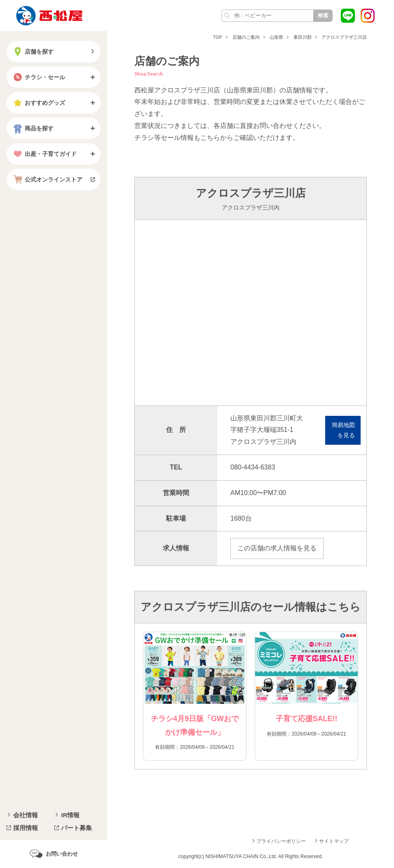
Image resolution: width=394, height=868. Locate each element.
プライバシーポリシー (281, 841)
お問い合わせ (62, 854)
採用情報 (26, 828)
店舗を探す (33, 52)
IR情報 (70, 815)
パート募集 (76, 828)
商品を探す (33, 128)
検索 (323, 15)
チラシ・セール (38, 77)
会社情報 (26, 815)
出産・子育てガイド (44, 154)
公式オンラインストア (47, 179)
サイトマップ (334, 841)
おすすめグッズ (38, 103)
